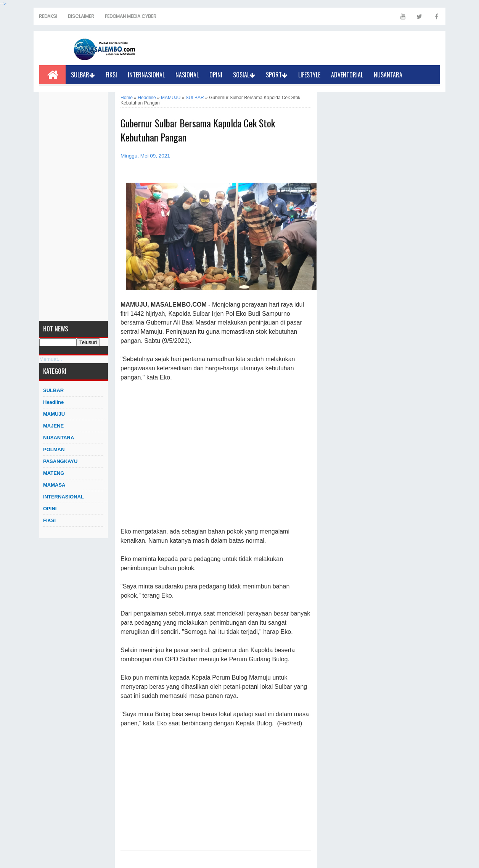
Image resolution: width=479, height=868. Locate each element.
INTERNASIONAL (146, 75)
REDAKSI (48, 16)
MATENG (54, 473)
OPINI (216, 75)
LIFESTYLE (309, 75)
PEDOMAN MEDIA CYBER (131, 16)
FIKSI (111, 75)
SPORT (277, 75)
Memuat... (51, 359)
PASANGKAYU (60, 461)
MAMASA (54, 485)
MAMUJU (54, 414)
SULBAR (83, 75)
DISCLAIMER (81, 16)
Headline (53, 402)
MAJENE (53, 426)
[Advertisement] (74, 206)
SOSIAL (244, 75)
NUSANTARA (388, 75)
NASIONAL (187, 75)
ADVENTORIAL (347, 75)
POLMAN (54, 449)
